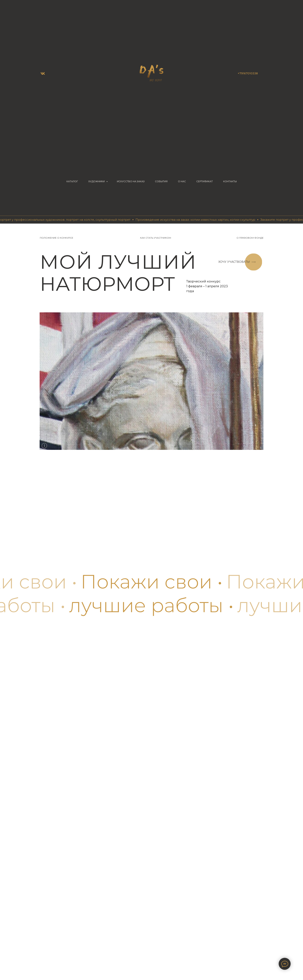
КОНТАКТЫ (230, 181)
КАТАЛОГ (72, 181)
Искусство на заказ (131, 181)
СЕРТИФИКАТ (205, 181)
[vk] (43, 73)
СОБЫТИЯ (161, 181)
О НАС (182, 181)
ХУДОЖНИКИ (97, 181)
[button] (234, 262)
